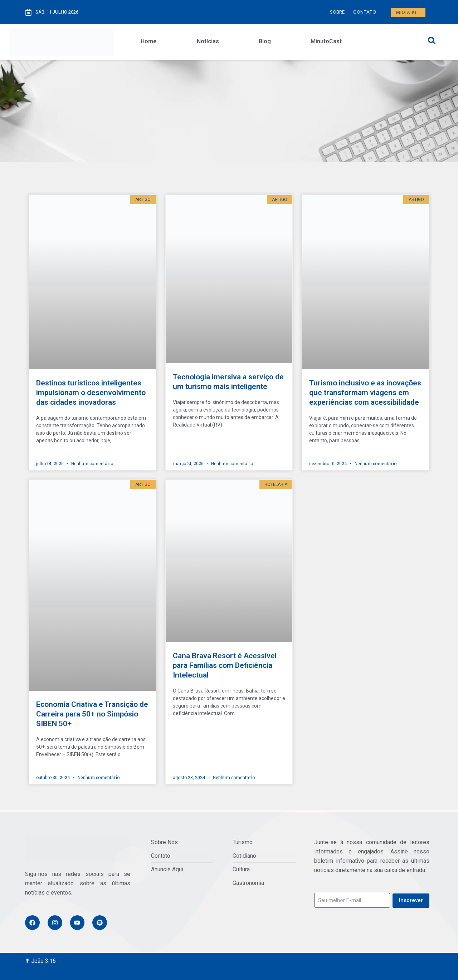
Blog (265, 41)
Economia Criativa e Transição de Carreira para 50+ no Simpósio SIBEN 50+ (92, 714)
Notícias (208, 41)
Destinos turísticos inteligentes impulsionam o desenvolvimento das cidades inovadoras (91, 393)
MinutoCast (326, 41)
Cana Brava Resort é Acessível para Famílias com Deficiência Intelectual (225, 665)
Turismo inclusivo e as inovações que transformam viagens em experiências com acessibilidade (365, 393)
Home (149, 41)
